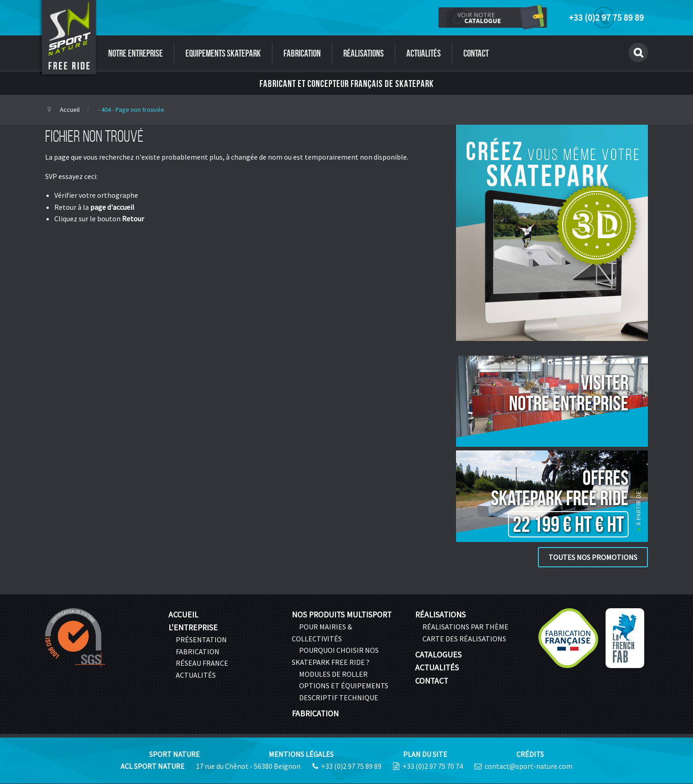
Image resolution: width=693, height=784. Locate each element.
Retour (133, 219)
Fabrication (302, 53)
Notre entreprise (136, 53)
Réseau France (202, 663)
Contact (476, 53)
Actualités (424, 53)
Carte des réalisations (464, 639)
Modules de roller (333, 674)
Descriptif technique (339, 698)
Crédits (530, 754)
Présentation (201, 640)
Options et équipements (344, 686)
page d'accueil (112, 207)
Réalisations (364, 53)
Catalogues (438, 655)
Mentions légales (301, 754)
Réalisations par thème (465, 627)
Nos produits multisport (342, 615)
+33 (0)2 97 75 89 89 (606, 17)
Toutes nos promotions (593, 557)
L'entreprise (193, 628)
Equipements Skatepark (223, 53)
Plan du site (425, 754)
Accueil (70, 110)
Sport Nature (174, 754)
